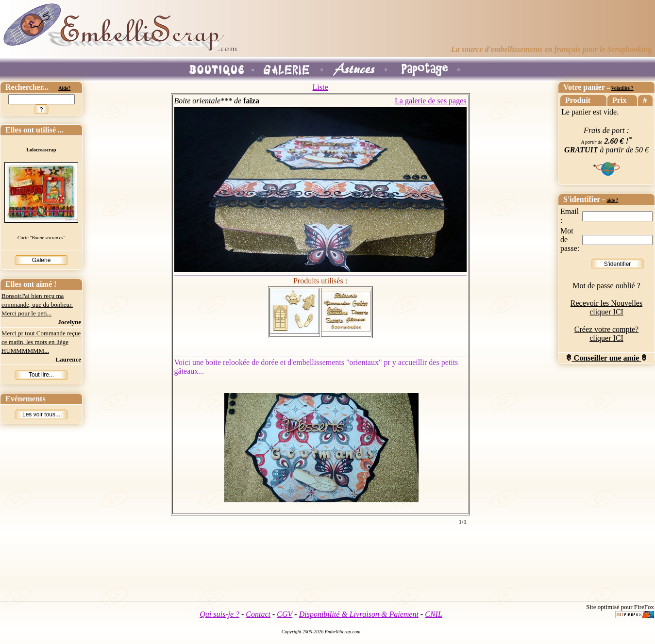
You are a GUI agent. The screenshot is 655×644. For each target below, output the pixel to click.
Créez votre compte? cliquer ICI (606, 334)
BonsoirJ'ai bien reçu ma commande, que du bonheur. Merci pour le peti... (37, 305)
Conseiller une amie (607, 358)
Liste (320, 87)
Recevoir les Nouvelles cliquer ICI (606, 307)
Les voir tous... (41, 414)
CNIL (434, 614)
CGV (285, 614)
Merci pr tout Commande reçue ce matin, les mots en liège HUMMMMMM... (41, 342)
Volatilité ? (622, 88)
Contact (258, 614)
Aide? (64, 88)
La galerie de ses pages (430, 101)
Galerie (42, 260)
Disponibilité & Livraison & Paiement (359, 614)
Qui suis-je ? (219, 614)
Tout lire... (41, 375)
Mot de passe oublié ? (606, 286)
